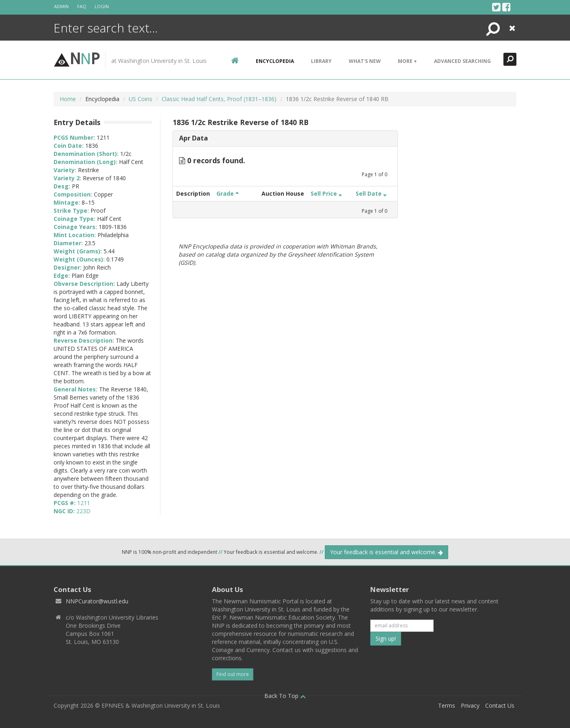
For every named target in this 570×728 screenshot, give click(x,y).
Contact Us (500, 705)
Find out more (233, 674)
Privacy (470, 705)
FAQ (82, 6)
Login (102, 6)
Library (321, 61)
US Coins (140, 99)
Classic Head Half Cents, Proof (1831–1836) (219, 99)
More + (407, 61)
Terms (447, 705)
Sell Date (371, 193)
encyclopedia (275, 61)
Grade (228, 193)
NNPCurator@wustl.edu (97, 601)
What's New (365, 61)
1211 (84, 503)
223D (83, 511)
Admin (61, 6)
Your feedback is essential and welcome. (386, 552)
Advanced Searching (462, 61)
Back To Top (285, 696)
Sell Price (326, 193)
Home (68, 99)
